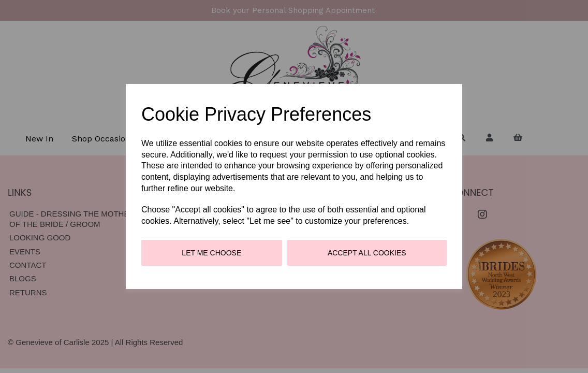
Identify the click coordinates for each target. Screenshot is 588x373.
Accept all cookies (367, 253)
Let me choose (211, 253)
